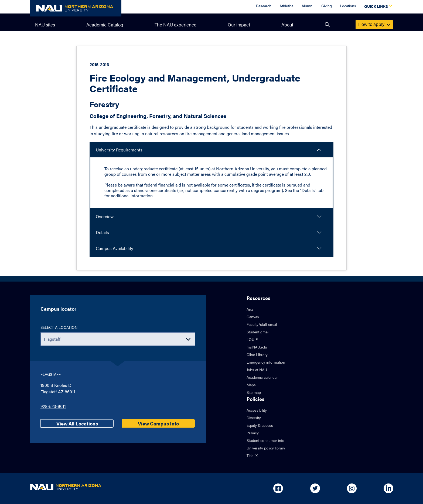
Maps (251, 385)
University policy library (266, 448)
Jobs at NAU (257, 370)
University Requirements (119, 150)
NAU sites (45, 25)
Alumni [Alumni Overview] (307, 6)
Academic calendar (262, 377)
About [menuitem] (287, 25)
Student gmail (258, 332)
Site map (254, 392)
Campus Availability (115, 248)
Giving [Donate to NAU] (327, 6)
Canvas (253, 317)
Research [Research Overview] (264, 6)
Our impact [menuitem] (239, 25)
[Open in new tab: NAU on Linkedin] (388, 488)
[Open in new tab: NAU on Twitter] (315, 488)
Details (102, 232)
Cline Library (257, 354)
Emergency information (266, 362)
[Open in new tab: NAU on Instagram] (352, 488)
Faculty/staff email (262, 324)
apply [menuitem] (374, 24)
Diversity (254, 418)
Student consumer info (265, 440)
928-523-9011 (53, 406)
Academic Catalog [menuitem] (105, 25)
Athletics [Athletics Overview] (286, 6)
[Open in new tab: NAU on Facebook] (278, 488)
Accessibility (257, 410)
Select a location (59, 327)
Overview (105, 216)
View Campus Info (158, 423)
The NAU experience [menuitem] (175, 25)
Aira (250, 309)
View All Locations (77, 423)
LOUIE (252, 339)
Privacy (253, 433)
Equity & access (260, 425)
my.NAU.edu (257, 347)
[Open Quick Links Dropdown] (377, 7)
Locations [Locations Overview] (348, 6)
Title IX (252, 455)
